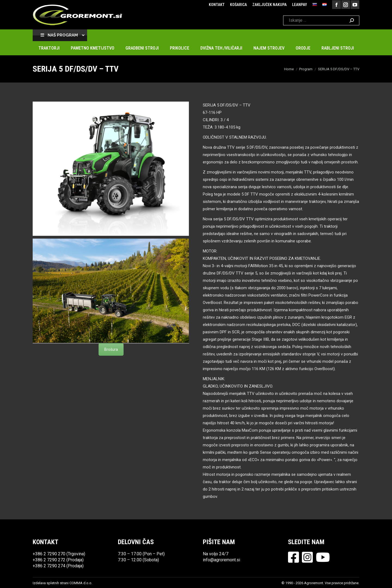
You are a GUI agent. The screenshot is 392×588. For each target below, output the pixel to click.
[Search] (321, 20)
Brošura (111, 349)
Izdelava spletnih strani (51, 583)
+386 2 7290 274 (49, 566)
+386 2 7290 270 (49, 554)
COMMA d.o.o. (81, 583)
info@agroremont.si (221, 560)
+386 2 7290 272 (49, 560)
